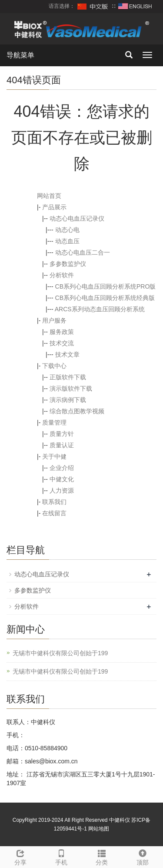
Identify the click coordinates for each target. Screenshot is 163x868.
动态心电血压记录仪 (77, 218)
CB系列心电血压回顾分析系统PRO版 (106, 286)
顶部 (143, 856)
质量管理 (54, 422)
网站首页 (49, 196)
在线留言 (54, 513)
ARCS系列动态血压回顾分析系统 (100, 309)
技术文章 (67, 354)
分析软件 (62, 275)
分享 (20, 856)
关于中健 (54, 456)
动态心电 (67, 230)
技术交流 (62, 343)
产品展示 (54, 207)
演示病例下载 (68, 400)
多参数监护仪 (68, 264)
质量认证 (62, 445)
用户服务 (54, 320)
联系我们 (54, 502)
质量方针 (62, 434)
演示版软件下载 (71, 388)
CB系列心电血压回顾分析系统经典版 (105, 298)
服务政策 (62, 332)
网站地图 (99, 829)
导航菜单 (20, 55)
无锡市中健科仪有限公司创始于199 (60, 653)
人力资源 (62, 490)
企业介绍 (62, 468)
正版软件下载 (68, 377)
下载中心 (54, 366)
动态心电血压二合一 (83, 252)
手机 (61, 856)
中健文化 (62, 479)
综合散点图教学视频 (77, 411)
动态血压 (67, 241)
